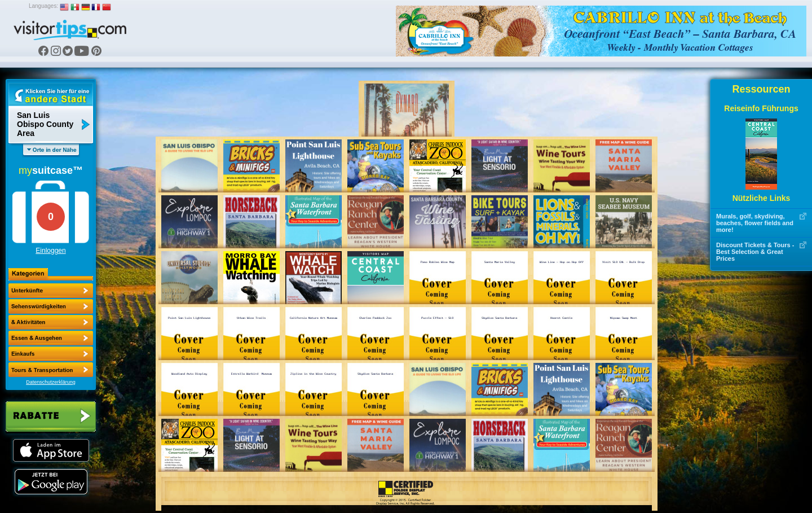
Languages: (43, 6)
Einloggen (50, 251)
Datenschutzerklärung (51, 382)
